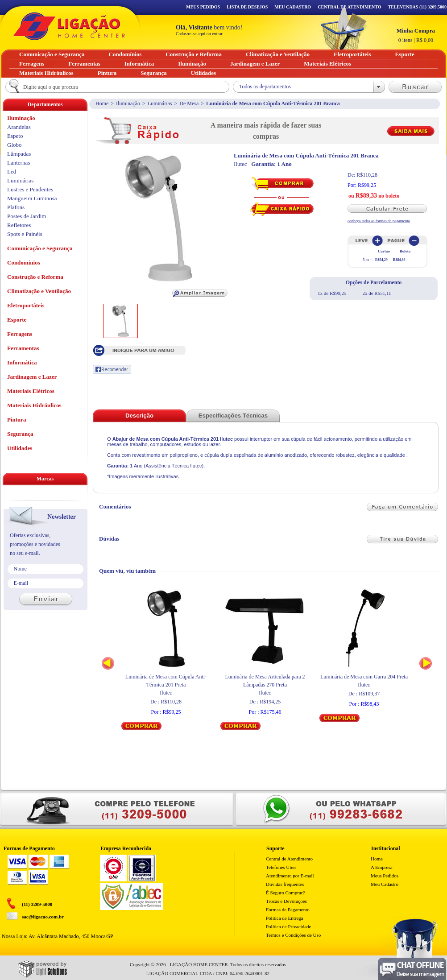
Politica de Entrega (285, 918)
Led (12, 172)
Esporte (17, 320)
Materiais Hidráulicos (34, 405)
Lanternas (19, 163)
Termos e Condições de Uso (293, 935)
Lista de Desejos (247, 7)
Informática (22, 362)
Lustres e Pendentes (30, 189)
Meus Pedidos (203, 7)
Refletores (19, 225)
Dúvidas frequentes (285, 884)
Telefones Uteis (281, 867)
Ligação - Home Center (69, 26)
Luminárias (160, 103)
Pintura (17, 420)
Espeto (15, 136)
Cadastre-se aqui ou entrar (199, 34)
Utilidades (20, 448)
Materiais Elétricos (31, 391)
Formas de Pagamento (288, 910)
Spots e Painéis (25, 234)
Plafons (16, 207)
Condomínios (24, 263)
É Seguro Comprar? (285, 893)
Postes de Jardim (27, 216)
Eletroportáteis (26, 305)
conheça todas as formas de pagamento (379, 221)
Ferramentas (23, 348)
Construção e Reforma (35, 277)
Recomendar (112, 369)
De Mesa (189, 103)
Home (102, 103)
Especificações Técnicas (233, 416)
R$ (416, 35)
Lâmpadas (19, 154)
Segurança (20, 434)
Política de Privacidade (288, 926)
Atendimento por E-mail (290, 876)
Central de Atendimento (289, 859)
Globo (14, 145)
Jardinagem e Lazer (32, 377)
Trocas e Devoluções (286, 901)
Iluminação (128, 103)
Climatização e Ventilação (39, 291)
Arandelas (19, 127)
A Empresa (382, 867)
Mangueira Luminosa (32, 198)
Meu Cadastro (293, 7)
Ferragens (20, 334)
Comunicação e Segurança (40, 248)
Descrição (139, 416)
